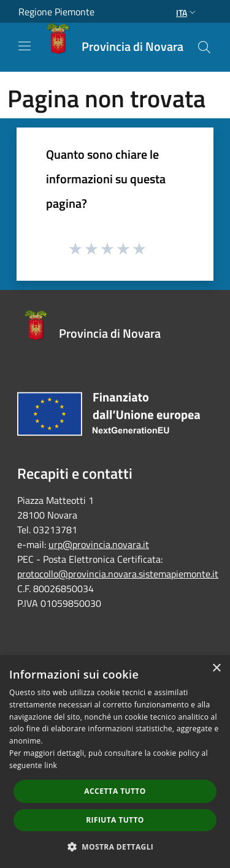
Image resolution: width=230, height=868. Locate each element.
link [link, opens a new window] (51, 765)
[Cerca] (204, 47)
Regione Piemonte (56, 12)
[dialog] (115, 762)
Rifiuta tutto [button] (115, 820)
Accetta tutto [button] (115, 791)
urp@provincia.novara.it (99, 544)
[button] (115, 847)
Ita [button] (187, 13)
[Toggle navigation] (25, 46)
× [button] (216, 668)
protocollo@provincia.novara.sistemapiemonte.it (118, 574)
